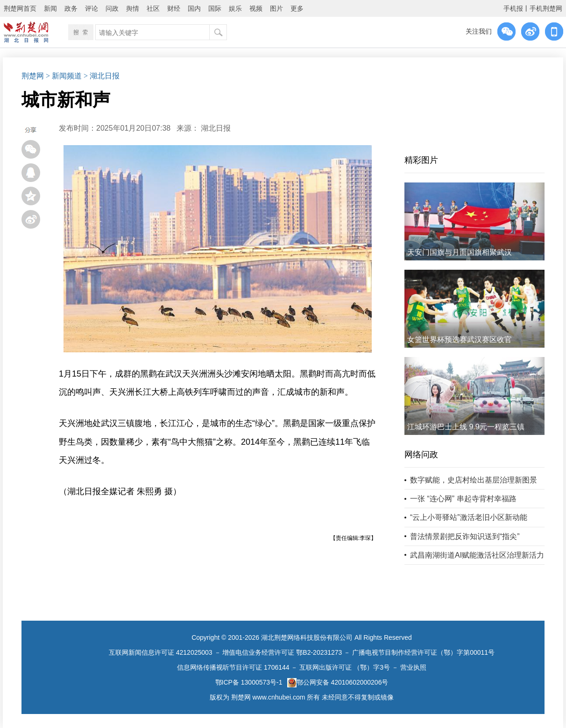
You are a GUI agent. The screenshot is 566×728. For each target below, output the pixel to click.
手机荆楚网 (546, 8)
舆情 (133, 8)
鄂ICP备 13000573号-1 (249, 682)
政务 (71, 8)
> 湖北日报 (102, 76)
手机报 (513, 8)
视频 (256, 8)
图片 (276, 8)
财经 (174, 8)
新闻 (50, 8)
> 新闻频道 (64, 76)
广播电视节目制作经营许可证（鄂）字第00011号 (423, 652)
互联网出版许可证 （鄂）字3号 (345, 667)
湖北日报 (216, 128)
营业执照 (413, 667)
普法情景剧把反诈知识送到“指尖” (465, 536)
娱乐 (235, 8)
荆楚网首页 (20, 8)
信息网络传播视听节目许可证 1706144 (233, 667)
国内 (194, 8)
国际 (215, 8)
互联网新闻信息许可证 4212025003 (161, 652)
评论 (92, 8)
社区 (153, 8)
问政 (112, 8)
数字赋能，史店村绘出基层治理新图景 (474, 480)
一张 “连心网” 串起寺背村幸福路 (463, 499)
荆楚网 (33, 76)
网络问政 (421, 455)
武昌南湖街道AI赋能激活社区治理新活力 (477, 555)
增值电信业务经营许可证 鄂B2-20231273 (282, 652)
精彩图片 (421, 160)
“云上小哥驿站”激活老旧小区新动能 (469, 517)
